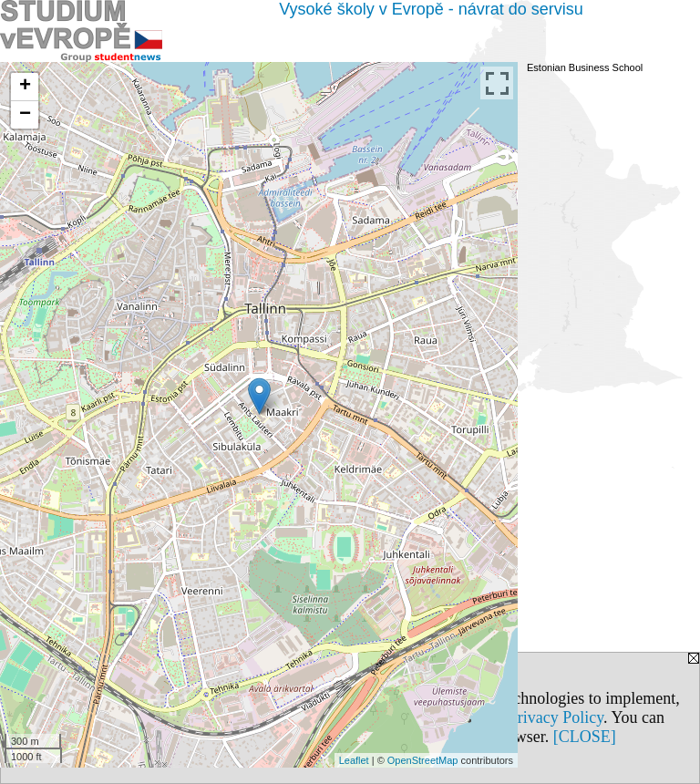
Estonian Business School (585, 67)
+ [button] (25, 87)
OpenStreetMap (423, 760)
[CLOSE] (585, 737)
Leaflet (354, 760)
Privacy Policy (556, 717)
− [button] (25, 115)
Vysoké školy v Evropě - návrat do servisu (431, 9)
